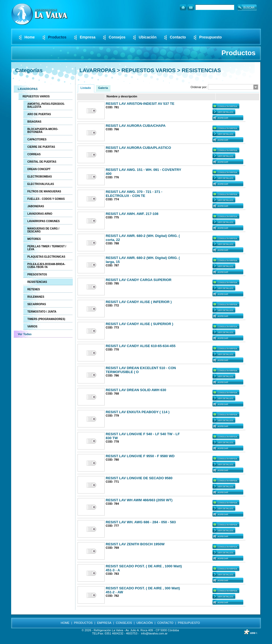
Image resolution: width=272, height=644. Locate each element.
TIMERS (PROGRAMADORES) (46, 319)
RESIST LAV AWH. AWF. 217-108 (132, 214)
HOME (65, 623)
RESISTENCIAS (37, 282)
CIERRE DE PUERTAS (41, 147)
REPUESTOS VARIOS (36, 96)
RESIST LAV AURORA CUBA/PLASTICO (138, 148)
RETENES (34, 289)
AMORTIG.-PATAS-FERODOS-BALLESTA (46, 105)
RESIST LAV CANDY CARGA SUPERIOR (139, 280)
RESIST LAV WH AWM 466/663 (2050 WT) (139, 500)
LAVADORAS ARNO (40, 214)
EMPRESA (104, 623)
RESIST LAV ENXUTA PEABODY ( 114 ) (138, 412)
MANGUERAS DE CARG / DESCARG (43, 230)
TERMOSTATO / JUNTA (42, 312)
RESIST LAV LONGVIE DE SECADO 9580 (139, 478)
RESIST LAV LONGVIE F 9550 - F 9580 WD (140, 456)
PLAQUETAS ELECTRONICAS (46, 257)
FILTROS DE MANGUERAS (44, 191)
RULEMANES (36, 297)
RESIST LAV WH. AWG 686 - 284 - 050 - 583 (141, 522)
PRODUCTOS (83, 623)
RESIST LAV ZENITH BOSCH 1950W (135, 544)
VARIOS (32, 327)
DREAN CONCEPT (39, 169)
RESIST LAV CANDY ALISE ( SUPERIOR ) (139, 324)
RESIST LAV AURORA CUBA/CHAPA (136, 126)
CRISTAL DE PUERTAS (42, 162)
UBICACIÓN (145, 623)
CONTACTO (165, 623)
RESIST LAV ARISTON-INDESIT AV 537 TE (140, 104)
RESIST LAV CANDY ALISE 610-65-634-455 (141, 346)
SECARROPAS (37, 304)
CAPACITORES (37, 139)
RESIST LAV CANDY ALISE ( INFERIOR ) (139, 302)
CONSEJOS (124, 623)
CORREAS (34, 154)
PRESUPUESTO (189, 623)
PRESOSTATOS (37, 275)
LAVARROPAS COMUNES (44, 221)
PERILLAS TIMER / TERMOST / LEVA (47, 248)
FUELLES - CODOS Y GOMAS (46, 199)
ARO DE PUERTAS (39, 114)
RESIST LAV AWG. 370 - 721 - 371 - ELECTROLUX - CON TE (134, 194)
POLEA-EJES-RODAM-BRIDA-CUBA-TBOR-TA (46, 266)
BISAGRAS (34, 122)
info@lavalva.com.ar (154, 633)
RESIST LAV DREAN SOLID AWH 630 (136, 390)
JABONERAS (36, 206)
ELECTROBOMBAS (40, 177)
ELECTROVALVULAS (41, 184)
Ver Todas (25, 334)
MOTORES (34, 239)
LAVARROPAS (28, 89)
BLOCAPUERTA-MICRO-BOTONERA (43, 131)
